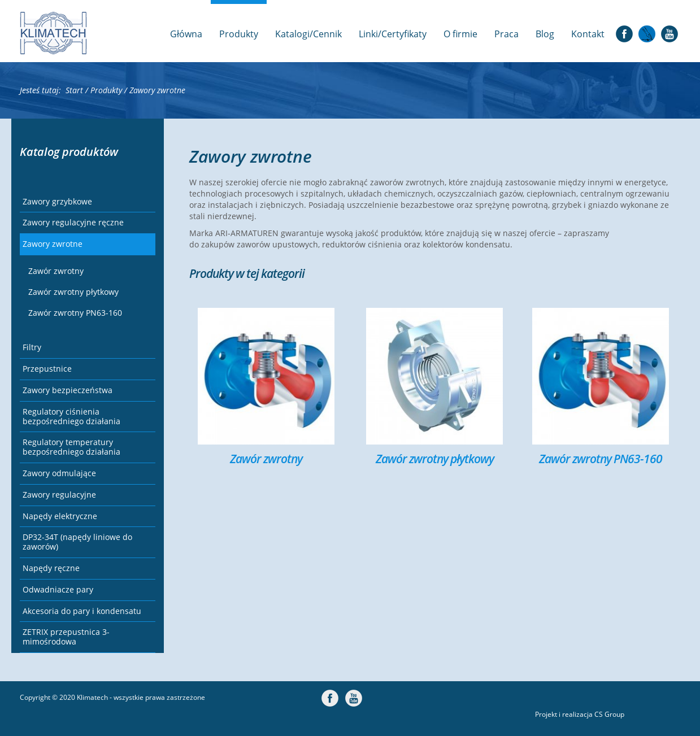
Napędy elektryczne (60, 516)
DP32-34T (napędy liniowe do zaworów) (77, 542)
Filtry (32, 347)
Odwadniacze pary (58, 589)
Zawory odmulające (59, 473)
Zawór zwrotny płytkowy (73, 292)
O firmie (460, 34)
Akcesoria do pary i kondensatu (82, 611)
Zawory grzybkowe (57, 201)
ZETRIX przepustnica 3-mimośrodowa (66, 637)
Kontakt (588, 34)
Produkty (239, 34)
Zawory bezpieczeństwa (68, 390)
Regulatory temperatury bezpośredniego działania (71, 447)
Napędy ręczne (51, 568)
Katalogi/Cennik (308, 34)
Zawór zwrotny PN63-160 (75, 313)
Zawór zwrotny (56, 271)
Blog (545, 34)
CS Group (609, 714)
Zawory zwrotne (53, 244)
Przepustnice (47, 369)
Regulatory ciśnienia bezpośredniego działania (71, 416)
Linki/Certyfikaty (393, 34)
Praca (506, 34)
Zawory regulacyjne (59, 495)
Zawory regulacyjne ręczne (73, 222)
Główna (186, 34)
